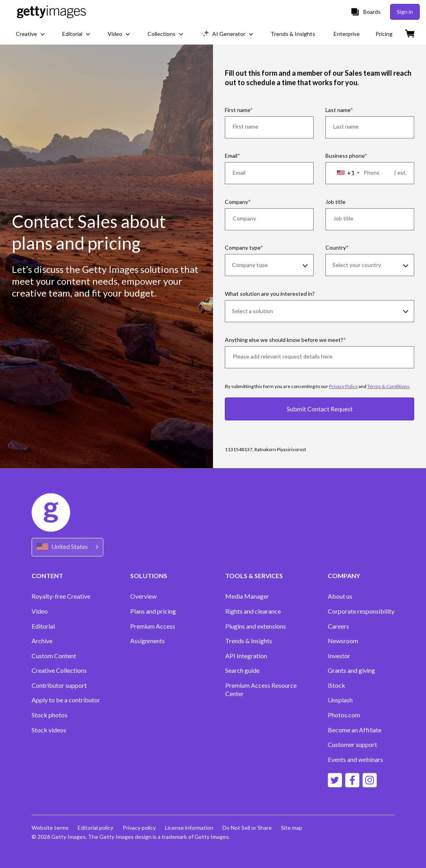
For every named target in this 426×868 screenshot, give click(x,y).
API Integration (246, 656)
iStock (336, 685)
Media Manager (247, 596)
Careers (338, 626)
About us (340, 596)
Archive (42, 641)
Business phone (345, 156)
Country (336, 247)
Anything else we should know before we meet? (284, 340)
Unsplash (340, 700)
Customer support (352, 744)
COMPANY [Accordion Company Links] (344, 576)
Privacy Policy (343, 386)
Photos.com (344, 715)
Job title (335, 202)
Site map (293, 828)
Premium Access (153, 626)
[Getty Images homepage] (51, 12)
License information (190, 828)
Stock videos (49, 730)
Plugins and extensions (256, 626)
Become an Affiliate (355, 730)
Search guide (242, 670)
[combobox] (348, 173)
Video (40, 611)
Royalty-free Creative (61, 596)
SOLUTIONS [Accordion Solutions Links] (149, 576)
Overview (143, 596)
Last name (338, 110)
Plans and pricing (153, 611)
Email (231, 156)
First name (237, 110)
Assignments (148, 641)
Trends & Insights (249, 641)
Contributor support (59, 685)
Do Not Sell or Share (248, 828)
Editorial (43, 626)
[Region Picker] (67, 547)
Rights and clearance (253, 611)
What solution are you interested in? (270, 294)
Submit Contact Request (320, 409)
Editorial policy (96, 828)
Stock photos (50, 715)
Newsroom (343, 641)
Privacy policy (140, 828)
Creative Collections (59, 670)
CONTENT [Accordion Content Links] (47, 576)
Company (236, 202)
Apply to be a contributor (66, 700)
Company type (243, 247)
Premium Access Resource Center (261, 690)
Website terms (50, 828)
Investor (339, 656)
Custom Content (54, 656)
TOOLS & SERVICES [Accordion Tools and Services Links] (254, 576)
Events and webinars (355, 759)
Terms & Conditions (388, 386)
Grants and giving (351, 670)
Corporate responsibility (361, 611)
